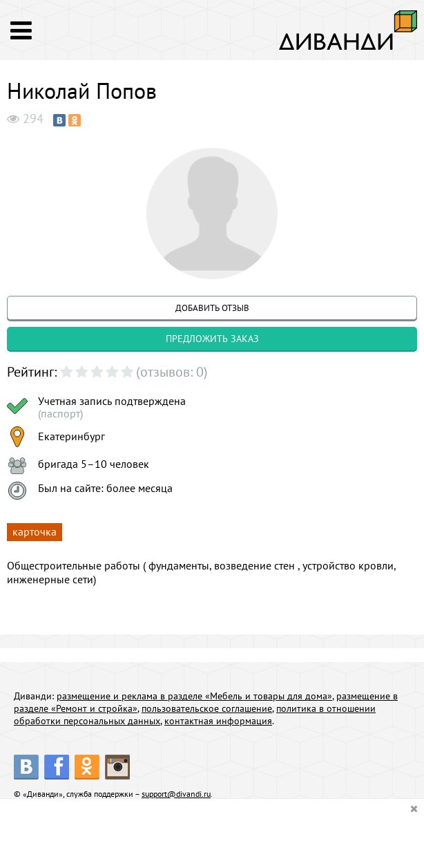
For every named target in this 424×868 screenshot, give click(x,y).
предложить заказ (212, 339)
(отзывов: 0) (172, 372)
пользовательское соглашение (207, 708)
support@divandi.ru (176, 794)
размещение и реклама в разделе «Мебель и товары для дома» (194, 696)
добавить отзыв (212, 308)
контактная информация (218, 721)
